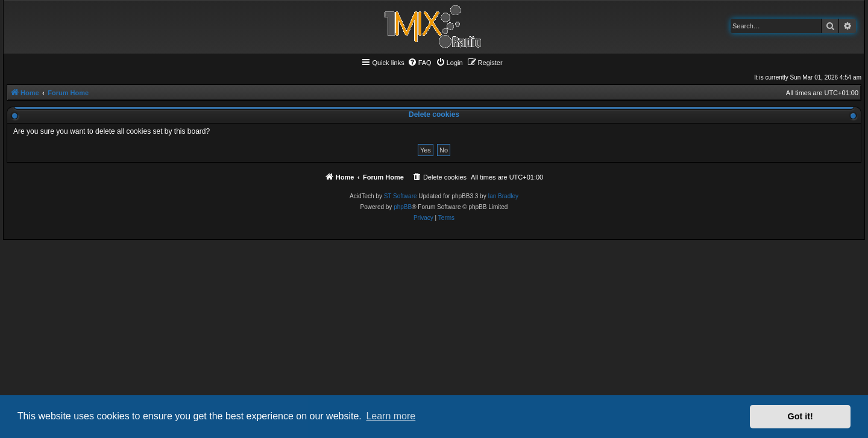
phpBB (403, 207)
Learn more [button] (391, 416)
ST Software (401, 196)
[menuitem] (420, 63)
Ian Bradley (503, 196)
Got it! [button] (800, 416)
